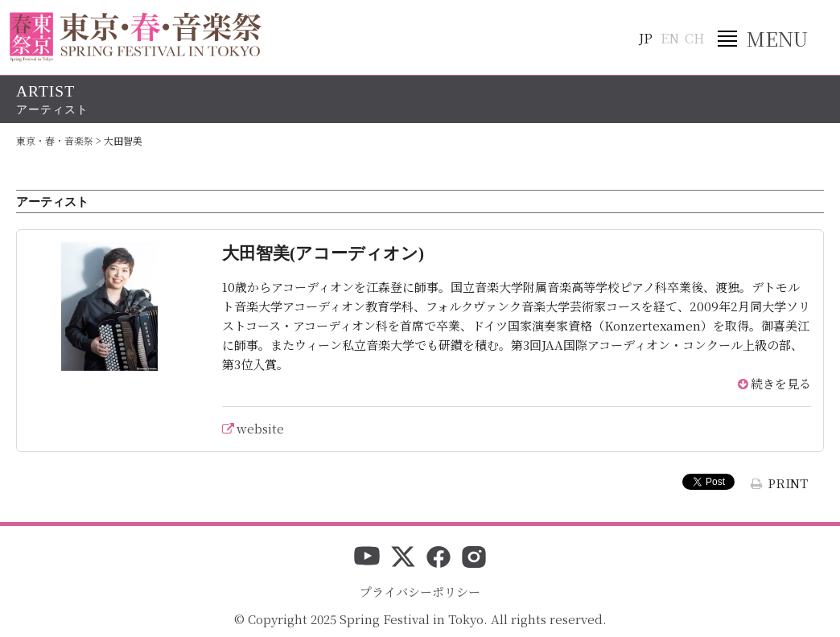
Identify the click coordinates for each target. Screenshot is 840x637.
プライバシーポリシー (420, 592)
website (260, 428)
